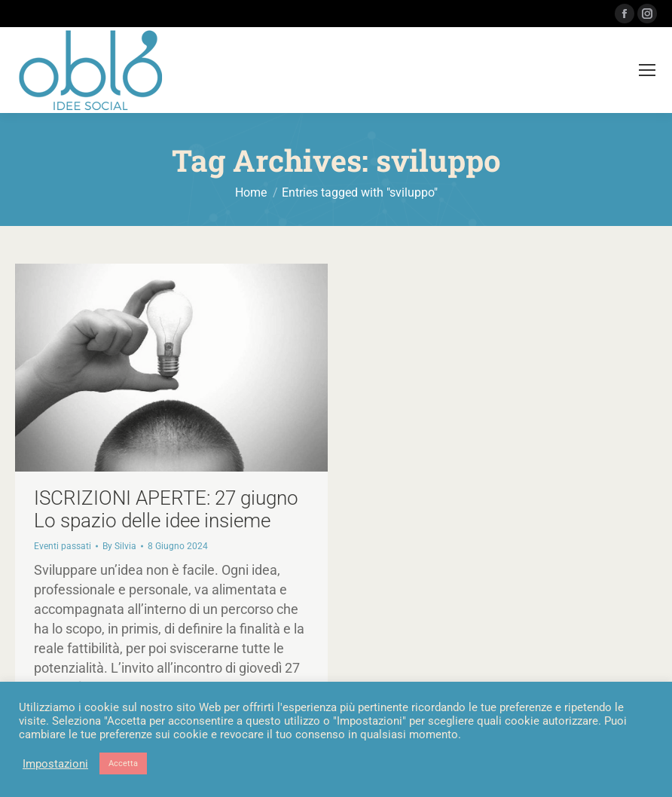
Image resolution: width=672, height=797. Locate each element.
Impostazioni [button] (55, 764)
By (119, 546)
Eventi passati (63, 546)
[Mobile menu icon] (647, 70)
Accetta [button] (123, 763)
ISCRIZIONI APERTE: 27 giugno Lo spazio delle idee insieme (166, 509)
